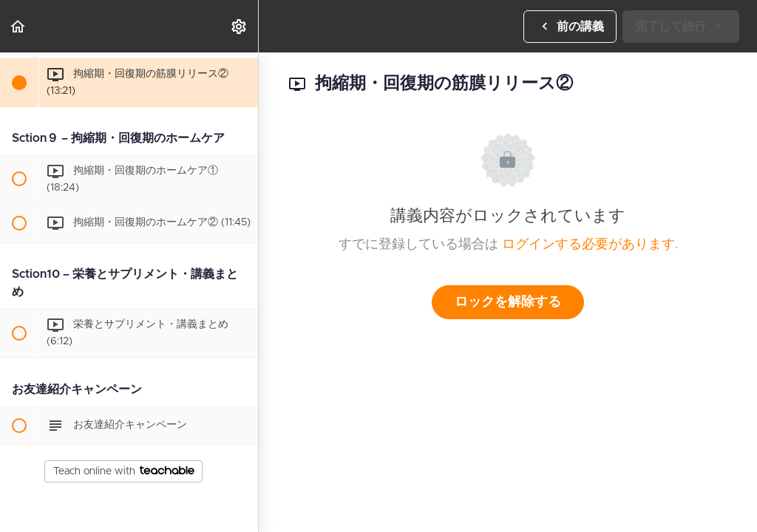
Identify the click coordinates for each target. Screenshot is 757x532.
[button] (18, 26)
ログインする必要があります (588, 245)
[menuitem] (240, 26)
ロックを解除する (508, 302)
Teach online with (124, 471)
